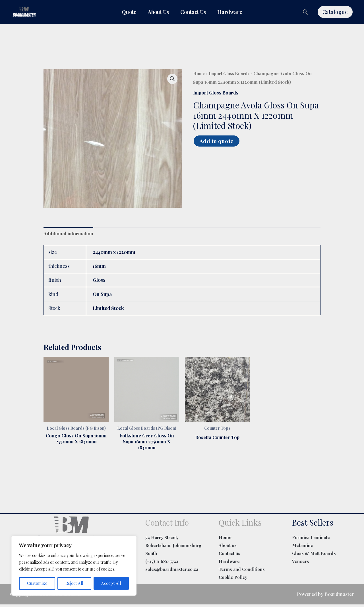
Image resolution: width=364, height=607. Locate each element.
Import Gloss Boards (232, 74)
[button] (306, 12)
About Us (158, 12)
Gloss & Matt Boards (314, 556)
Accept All (111, 583)
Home (199, 74)
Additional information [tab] (69, 234)
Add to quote (218, 141)
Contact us (229, 556)
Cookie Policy (233, 579)
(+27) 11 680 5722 (162, 564)
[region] (74, 566)
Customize (37, 583)
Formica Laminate (311, 540)
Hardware (230, 12)
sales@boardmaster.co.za (172, 571)
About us (228, 548)
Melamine (303, 548)
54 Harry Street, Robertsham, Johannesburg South (173, 548)
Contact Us (193, 12)
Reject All (74, 583)
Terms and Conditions (242, 571)
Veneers (301, 564)
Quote (129, 12)
